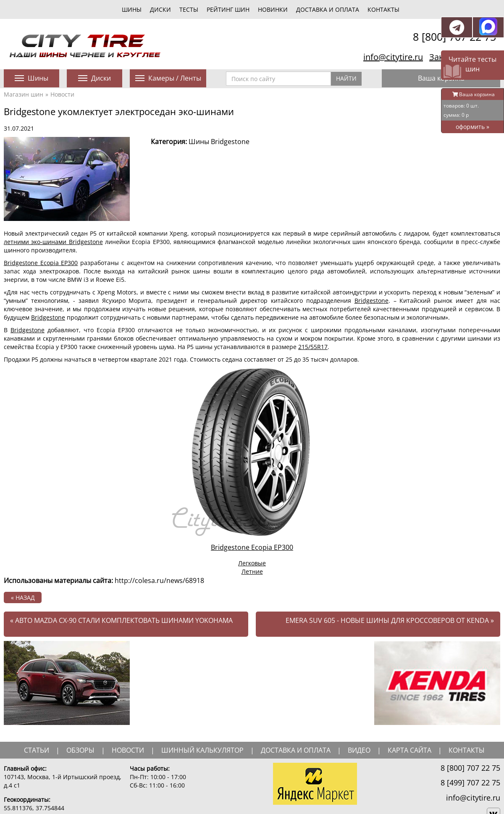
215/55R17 (313, 347)
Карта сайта (409, 750)
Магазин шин (24, 94)
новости (128, 750)
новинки (273, 9)
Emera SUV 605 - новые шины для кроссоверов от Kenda (390, 620)
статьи (37, 750)
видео (359, 750)
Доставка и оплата (328, 9)
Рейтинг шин (228, 9)
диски (160, 9)
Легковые (252, 563)
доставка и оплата (296, 750)
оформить (472, 127)
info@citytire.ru (393, 57)
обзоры (80, 750)
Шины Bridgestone (219, 142)
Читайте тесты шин (472, 64)
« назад (23, 597)
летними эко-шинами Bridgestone (53, 242)
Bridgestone (371, 301)
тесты (189, 9)
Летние (252, 571)
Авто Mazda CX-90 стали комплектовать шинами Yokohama (121, 620)
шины (132, 9)
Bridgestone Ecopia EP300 (41, 263)
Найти (346, 78)
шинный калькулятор (202, 750)
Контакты (383, 9)
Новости (62, 94)
